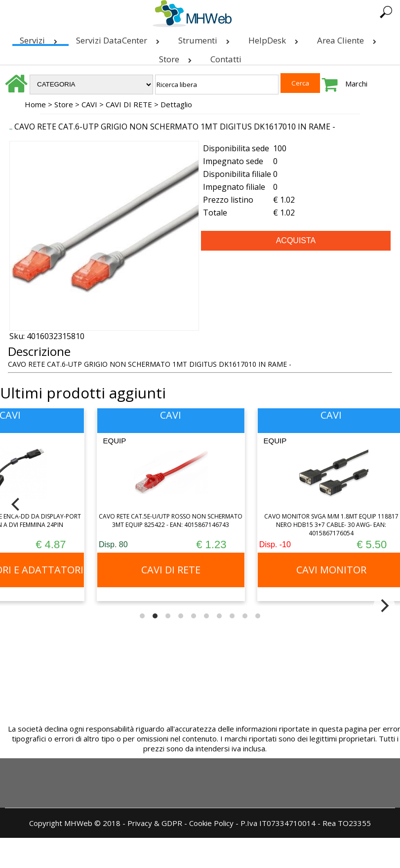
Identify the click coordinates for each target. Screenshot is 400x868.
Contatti (226, 59)
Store (177, 57)
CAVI (89, 104)
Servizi (40, 38)
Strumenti (206, 38)
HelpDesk (275, 38)
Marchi (356, 84)
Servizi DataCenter (120, 38)
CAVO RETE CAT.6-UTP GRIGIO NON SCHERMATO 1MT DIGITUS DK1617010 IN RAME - (175, 127)
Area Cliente (349, 38)
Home (35, 104)
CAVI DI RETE (129, 104)
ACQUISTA (296, 240)
